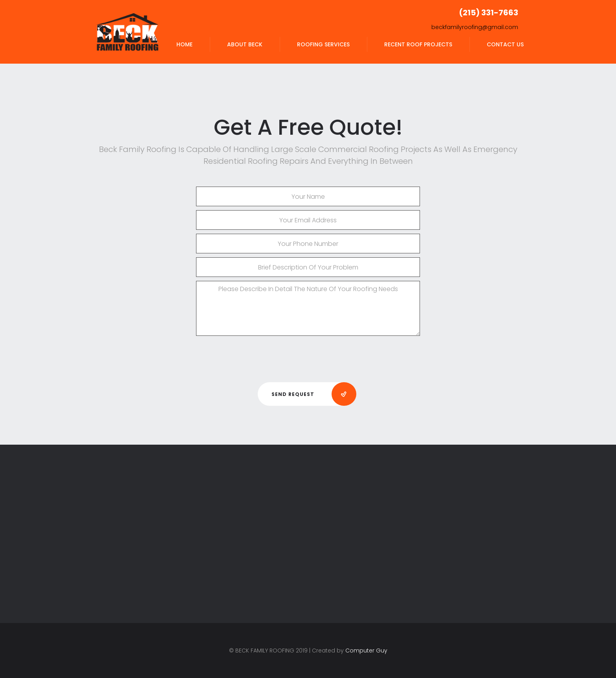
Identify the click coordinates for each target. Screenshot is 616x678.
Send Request (314, 394)
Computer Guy (366, 651)
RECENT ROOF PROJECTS (418, 44)
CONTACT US (505, 44)
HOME (184, 44)
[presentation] (308, 355)
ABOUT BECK (245, 44)
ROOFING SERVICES (323, 44)
